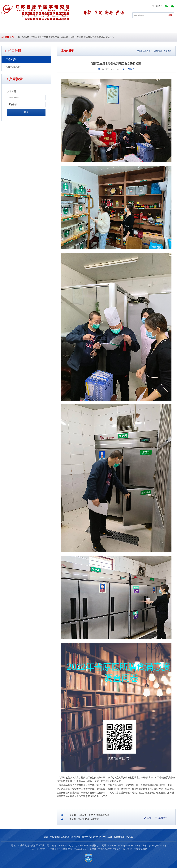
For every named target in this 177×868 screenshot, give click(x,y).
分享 (131, 69)
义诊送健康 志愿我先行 (89, 819)
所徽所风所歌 (13, 67)
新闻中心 (76, 29)
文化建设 (162, 29)
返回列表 (161, 818)
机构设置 (54, 29)
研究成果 (119, 29)
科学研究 (97, 29)
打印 (148, 818)
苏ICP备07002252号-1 (109, 849)
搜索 (26, 112)
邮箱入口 (157, 6)
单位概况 (32, 29)
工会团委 (11, 59)
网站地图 (129, 837)
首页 (13, 29)
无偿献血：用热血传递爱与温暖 (93, 815)
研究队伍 (140, 29)
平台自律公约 (80, 849)
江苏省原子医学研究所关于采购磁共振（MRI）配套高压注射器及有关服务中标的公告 (73, 37)
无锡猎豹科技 (141, 849)
